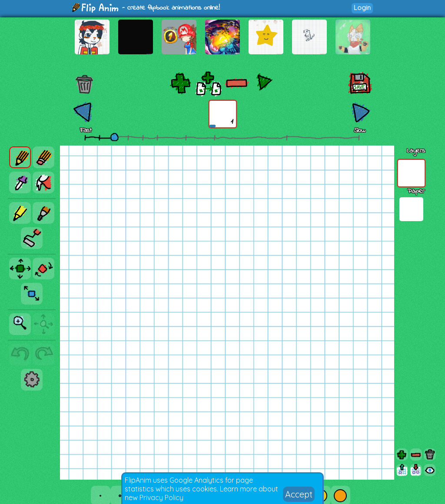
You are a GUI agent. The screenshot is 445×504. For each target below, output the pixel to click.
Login (362, 8)
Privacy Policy (161, 497)
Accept (299, 494)
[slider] (114, 137)
